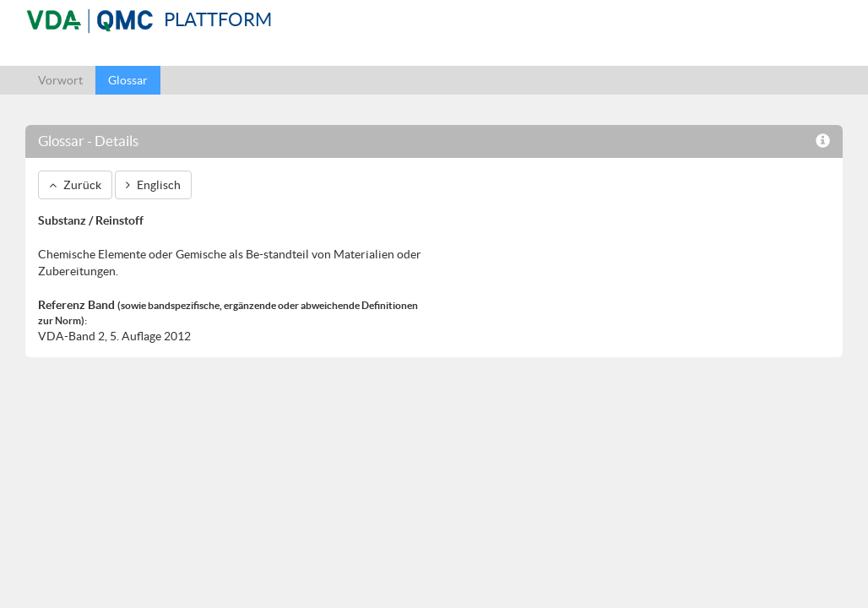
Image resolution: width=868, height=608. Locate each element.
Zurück (75, 185)
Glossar (128, 80)
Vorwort (60, 80)
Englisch (153, 185)
